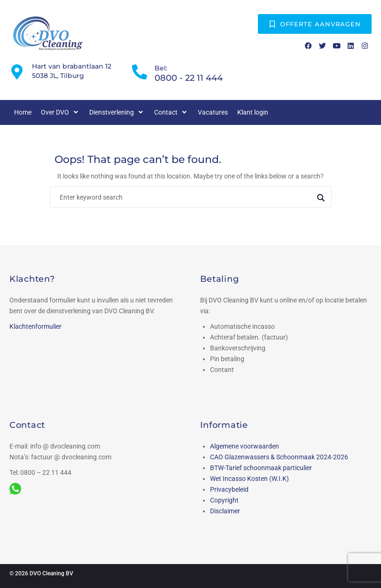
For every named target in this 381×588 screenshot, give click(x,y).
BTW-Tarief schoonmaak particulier (261, 468)
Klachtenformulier (35, 326)
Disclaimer (225, 511)
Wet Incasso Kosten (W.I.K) (249, 479)
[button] (60, 112)
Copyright (224, 500)
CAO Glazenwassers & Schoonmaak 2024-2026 (279, 457)
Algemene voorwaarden (245, 446)
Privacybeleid (229, 489)
